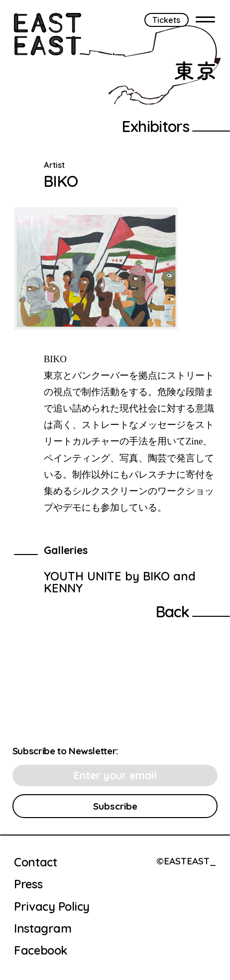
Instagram (43, 929)
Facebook (40, 951)
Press (28, 884)
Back (173, 612)
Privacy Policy (52, 907)
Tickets (166, 20)
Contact (35, 862)
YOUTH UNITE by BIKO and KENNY (120, 582)
